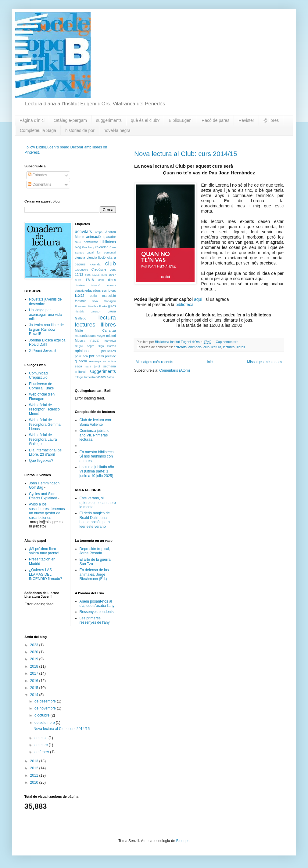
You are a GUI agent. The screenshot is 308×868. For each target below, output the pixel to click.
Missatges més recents (154, 362)
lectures (229, 347)
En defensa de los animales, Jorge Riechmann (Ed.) (94, 574)
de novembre (46, 708)
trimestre (90, 377)
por (92, 356)
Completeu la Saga (38, 130)
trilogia (79, 377)
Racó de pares (215, 120)
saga (79, 366)
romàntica (109, 361)
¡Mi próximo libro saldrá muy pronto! (44, 551)
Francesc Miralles (87, 306)
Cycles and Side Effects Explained (43, 496)
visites (101, 377)
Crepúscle (99, 269)
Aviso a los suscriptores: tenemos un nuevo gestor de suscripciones (47, 511)
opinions (82, 351)
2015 (35, 688)
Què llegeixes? (41, 461)
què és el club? (145, 120)
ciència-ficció (96, 257)
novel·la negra (117, 130)
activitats (180, 347)
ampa (99, 232)
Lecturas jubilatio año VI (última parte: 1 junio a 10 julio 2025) (97, 471)
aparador (109, 237)
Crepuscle (82, 270)
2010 (35, 782)
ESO (80, 295)
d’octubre (43, 715)
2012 (35, 768)
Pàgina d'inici (32, 120)
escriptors (109, 290)
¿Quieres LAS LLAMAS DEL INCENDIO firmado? (46, 574)
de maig (41, 738)
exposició (109, 296)
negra (79, 346)
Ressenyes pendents (97, 612)
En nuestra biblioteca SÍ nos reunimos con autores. (97, 456)
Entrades (37, 175)
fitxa (95, 301)
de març (42, 745)
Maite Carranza (96, 330)
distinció (95, 285)
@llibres (271, 120)
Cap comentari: (227, 342)
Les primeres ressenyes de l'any (95, 620)
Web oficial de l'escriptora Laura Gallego (43, 439)
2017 (35, 673)
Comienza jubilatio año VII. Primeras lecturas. (95, 435)
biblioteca (184, 305)
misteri (111, 336)
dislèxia (80, 285)
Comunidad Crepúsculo (38, 375)
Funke (103, 306)
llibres (241, 347)
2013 (35, 761)
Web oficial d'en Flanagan (42, 396)
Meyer (101, 336)
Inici (210, 362)
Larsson (96, 311)
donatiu (80, 291)
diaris (112, 280)
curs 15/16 (92, 275)
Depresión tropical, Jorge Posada (95, 551)
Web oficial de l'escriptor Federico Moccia (44, 409)
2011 (35, 775)
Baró (78, 242)
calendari (102, 247)
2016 (35, 681)
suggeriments (109, 120)
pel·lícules (109, 351)
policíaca (82, 356)
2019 (35, 659)
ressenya (95, 361)
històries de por (80, 130)
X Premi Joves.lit (43, 351)
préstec (111, 356)
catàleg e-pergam (70, 120)
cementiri (110, 252)
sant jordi (93, 366)
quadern (81, 361)
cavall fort (94, 252)
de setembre (45, 723)
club (206, 347)
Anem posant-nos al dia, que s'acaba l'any (97, 604)
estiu (93, 296)
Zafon (110, 377)
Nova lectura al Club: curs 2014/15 (186, 154)
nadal (95, 341)
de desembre (46, 701)
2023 (35, 645)
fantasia (81, 301)
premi (100, 356)
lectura (216, 347)
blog (78, 247)
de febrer (42, 752)
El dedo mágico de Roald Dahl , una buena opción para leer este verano (95, 520)
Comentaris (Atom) (175, 370)
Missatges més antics (265, 362)
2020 (35, 652)
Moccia (80, 341)
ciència (80, 257)
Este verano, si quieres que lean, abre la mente (98, 503)
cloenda (95, 264)
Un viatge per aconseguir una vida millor (45, 314)
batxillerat (91, 242)
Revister (246, 120)
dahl (101, 280)
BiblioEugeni (181, 120)
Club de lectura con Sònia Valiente (95, 422)
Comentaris (39, 184)
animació (195, 347)
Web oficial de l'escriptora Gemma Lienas (45, 424)
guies (112, 306)
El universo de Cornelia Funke (41, 386)
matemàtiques (85, 336)
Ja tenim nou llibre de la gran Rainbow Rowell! (46, 329)
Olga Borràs (107, 346)
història (80, 311)
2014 (35, 695)
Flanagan (110, 301)
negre (91, 346)
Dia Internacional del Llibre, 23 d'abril (46, 452)
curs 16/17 (109, 275)
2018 (35, 666)
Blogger (183, 841)
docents (111, 285)
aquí (198, 299)
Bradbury (88, 247)
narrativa (110, 341)
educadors (93, 290)
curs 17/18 (84, 280)
